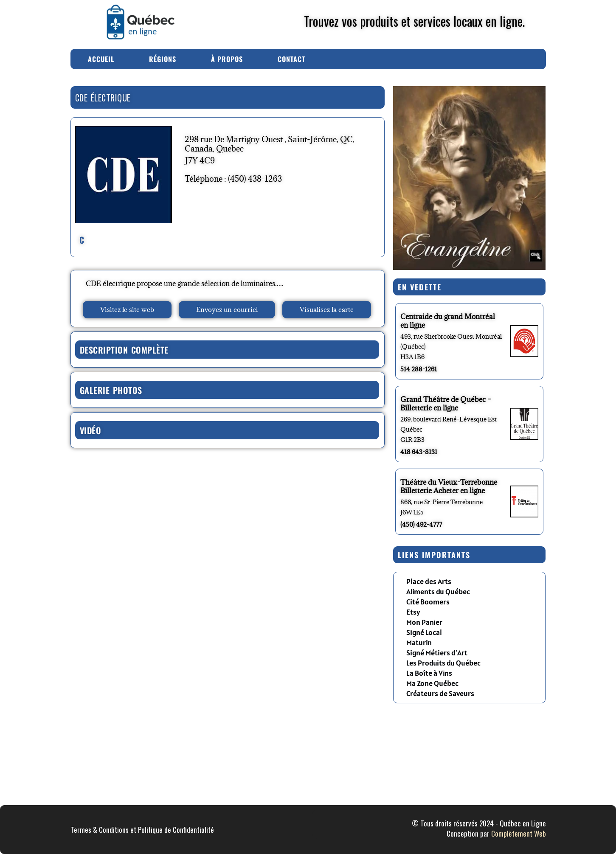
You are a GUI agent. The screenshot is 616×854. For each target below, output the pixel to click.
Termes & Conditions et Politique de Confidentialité (142, 830)
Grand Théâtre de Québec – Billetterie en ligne (446, 404)
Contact (291, 59)
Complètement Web (519, 833)
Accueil (101, 59)
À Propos (227, 59)
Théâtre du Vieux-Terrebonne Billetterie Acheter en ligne (449, 486)
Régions (163, 59)
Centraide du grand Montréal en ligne (448, 321)
